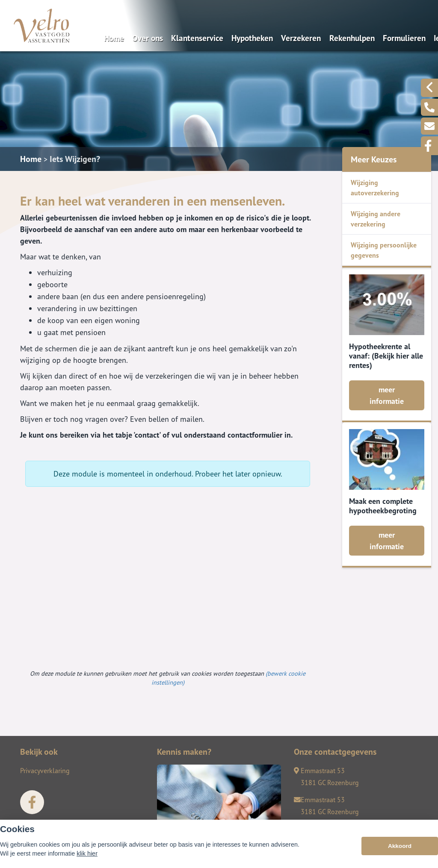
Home (114, 38)
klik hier (87, 855)
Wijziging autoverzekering (375, 188)
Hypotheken (252, 38)
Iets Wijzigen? (75, 159)
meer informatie (387, 395)
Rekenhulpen (352, 38)
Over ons (148, 38)
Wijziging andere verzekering (376, 219)
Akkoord (400, 847)
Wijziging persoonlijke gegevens (384, 250)
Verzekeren (301, 38)
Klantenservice (197, 38)
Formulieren (404, 38)
